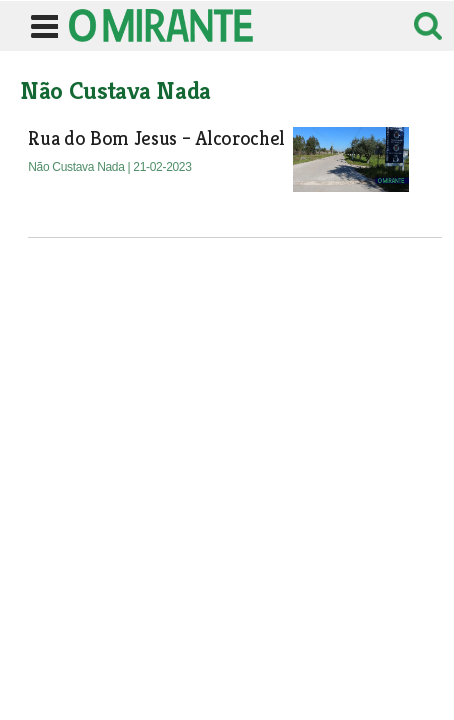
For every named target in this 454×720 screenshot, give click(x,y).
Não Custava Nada (77, 167)
